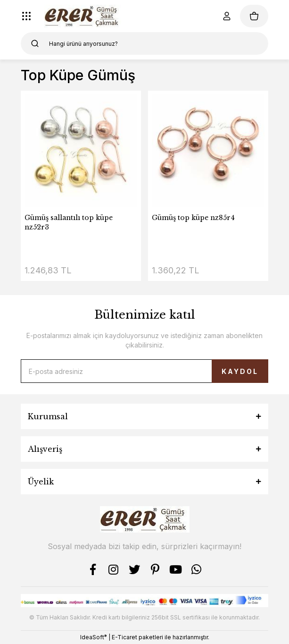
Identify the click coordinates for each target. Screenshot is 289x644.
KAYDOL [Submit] (240, 371)
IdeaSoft (93, 637)
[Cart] (254, 16)
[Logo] (83, 16)
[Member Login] (227, 16)
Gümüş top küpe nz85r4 (193, 218)
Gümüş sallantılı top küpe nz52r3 (69, 222)
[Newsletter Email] (144, 371)
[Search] (144, 43)
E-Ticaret (124, 637)
